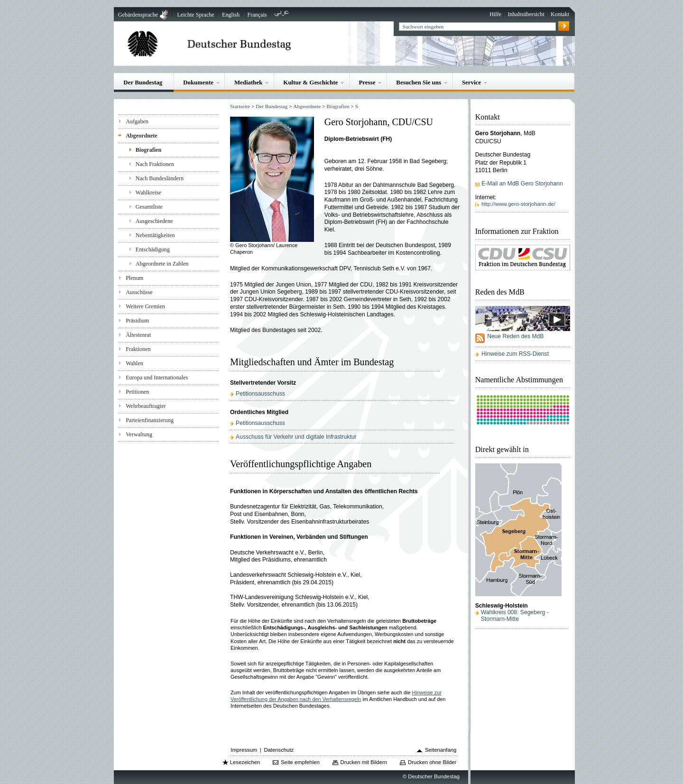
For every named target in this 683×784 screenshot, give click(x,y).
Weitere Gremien (145, 306)
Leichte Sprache (195, 15)
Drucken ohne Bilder (432, 762)
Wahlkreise (148, 193)
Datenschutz (279, 750)
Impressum (244, 750)
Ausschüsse (139, 292)
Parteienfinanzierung (150, 420)
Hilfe (495, 14)
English (231, 15)
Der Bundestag (143, 82)
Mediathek (249, 82)
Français (257, 15)
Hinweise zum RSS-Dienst (515, 354)
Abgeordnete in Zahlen (162, 264)
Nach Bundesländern (160, 178)
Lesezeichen (245, 762)
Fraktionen (138, 349)
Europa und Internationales (157, 378)
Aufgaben (137, 121)
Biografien (149, 150)
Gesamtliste (149, 207)
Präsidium (137, 321)
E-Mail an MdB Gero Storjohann (522, 184)
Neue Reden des (515, 336)
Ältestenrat (138, 335)
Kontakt (560, 14)
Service (471, 82)
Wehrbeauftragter (146, 406)
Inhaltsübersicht (526, 14)
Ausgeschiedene (154, 221)
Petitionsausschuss (260, 394)
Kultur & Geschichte (310, 82)
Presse (367, 82)
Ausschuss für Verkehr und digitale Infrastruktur (296, 437)
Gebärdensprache (138, 15)
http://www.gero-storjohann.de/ (518, 204)
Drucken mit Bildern (364, 762)
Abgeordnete (142, 136)
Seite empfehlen (300, 762)
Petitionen (137, 392)
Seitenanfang (441, 750)
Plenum (134, 278)
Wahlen (134, 363)
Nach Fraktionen (155, 164)
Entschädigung (153, 249)
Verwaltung (139, 434)
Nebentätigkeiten (155, 235)
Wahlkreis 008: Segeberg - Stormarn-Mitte (515, 616)
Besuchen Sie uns (419, 82)
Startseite (240, 106)
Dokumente (198, 82)
